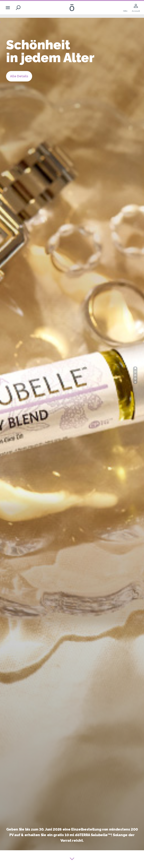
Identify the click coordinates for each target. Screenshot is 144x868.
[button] (135, 368)
